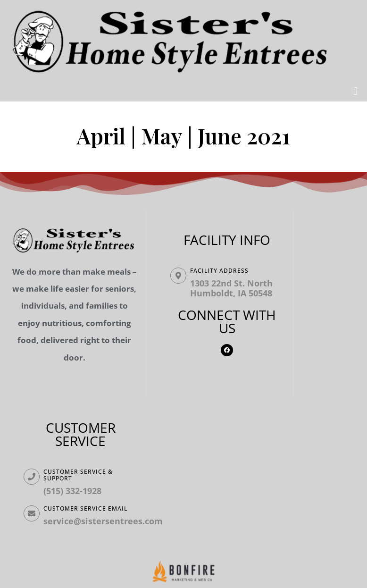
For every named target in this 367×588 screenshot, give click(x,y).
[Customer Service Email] (32, 513)
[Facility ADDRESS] (178, 276)
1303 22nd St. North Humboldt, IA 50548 (231, 288)
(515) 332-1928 (72, 491)
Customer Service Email (85, 508)
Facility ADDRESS (219, 271)
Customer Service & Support (78, 475)
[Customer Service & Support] (32, 477)
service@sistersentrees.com (103, 521)
